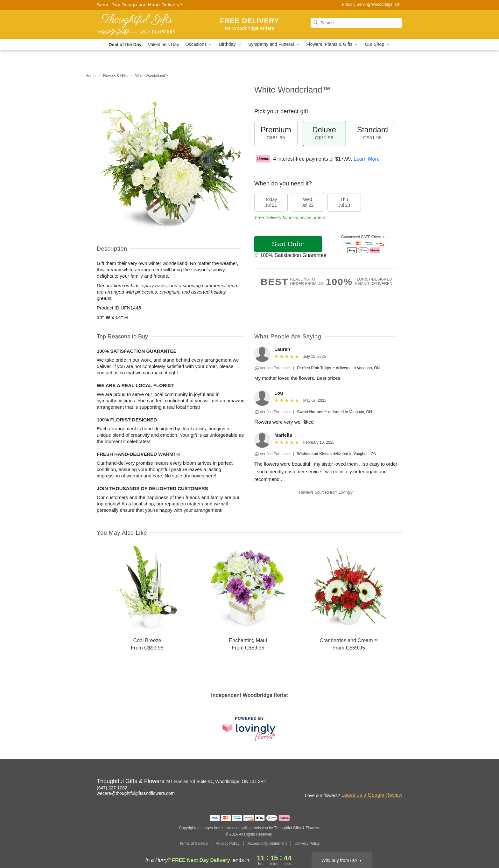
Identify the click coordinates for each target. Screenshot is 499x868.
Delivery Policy (307, 844)
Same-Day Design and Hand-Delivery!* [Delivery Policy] (140, 5)
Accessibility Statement (267, 844)
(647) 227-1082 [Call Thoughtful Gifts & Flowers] (112, 788)
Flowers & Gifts (115, 76)
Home (91, 76)
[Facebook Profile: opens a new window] (398, 782)
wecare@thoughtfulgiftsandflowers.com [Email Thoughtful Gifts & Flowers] (136, 793)
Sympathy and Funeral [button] (274, 44)
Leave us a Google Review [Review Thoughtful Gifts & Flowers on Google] (372, 795)
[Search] (356, 23)
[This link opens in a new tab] (250, 729)
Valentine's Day (164, 45)
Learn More (367, 159)
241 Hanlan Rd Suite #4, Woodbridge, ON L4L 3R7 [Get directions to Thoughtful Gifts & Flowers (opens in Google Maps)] (216, 781)
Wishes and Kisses (315, 454)
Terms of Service (193, 844)
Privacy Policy (228, 844)
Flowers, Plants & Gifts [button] (333, 44)
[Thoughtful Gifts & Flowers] (143, 24)
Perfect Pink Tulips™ (316, 368)
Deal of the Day (125, 45)
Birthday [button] (230, 44)
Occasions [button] (199, 44)
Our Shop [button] (377, 44)
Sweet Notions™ (312, 412)
